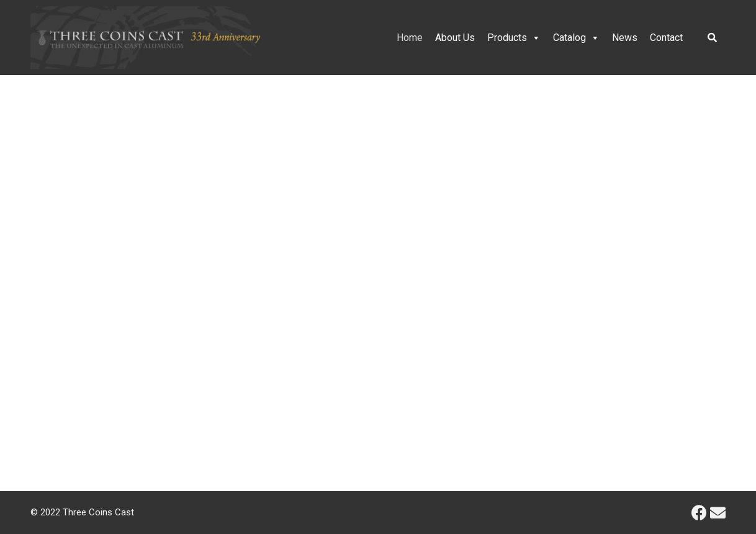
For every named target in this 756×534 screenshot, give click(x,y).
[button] (19, 261)
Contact (666, 38)
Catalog (576, 38)
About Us (455, 38)
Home (410, 38)
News (625, 38)
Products (514, 38)
